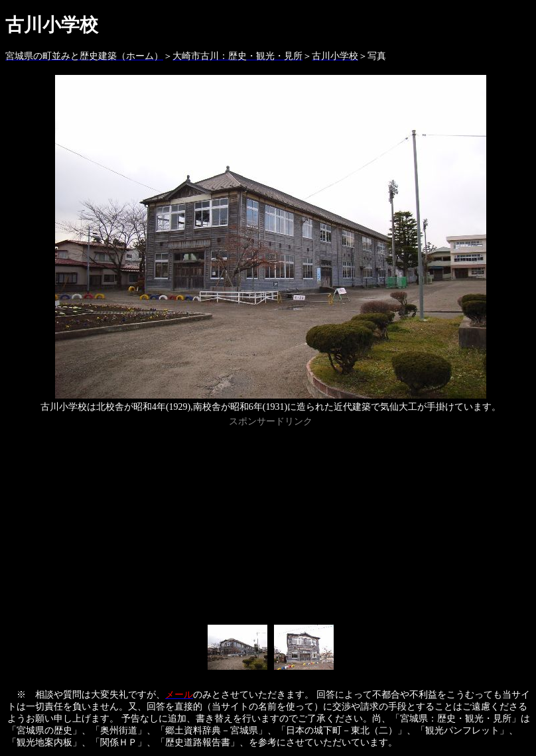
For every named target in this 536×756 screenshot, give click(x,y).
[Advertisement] (271, 523)
